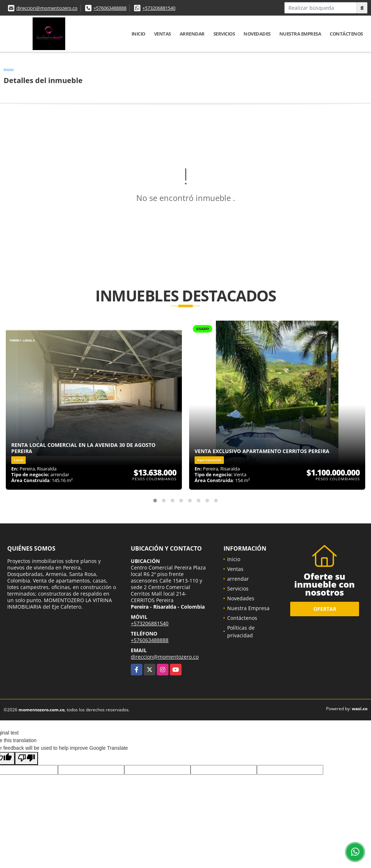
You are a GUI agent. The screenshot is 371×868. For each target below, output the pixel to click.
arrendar (192, 34)
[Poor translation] (26, 758)
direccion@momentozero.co (47, 8)
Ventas (162, 34)
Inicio (138, 34)
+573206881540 (159, 8)
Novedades (257, 34)
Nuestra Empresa (300, 34)
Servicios (224, 34)
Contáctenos (346, 34)
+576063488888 (110, 8)
